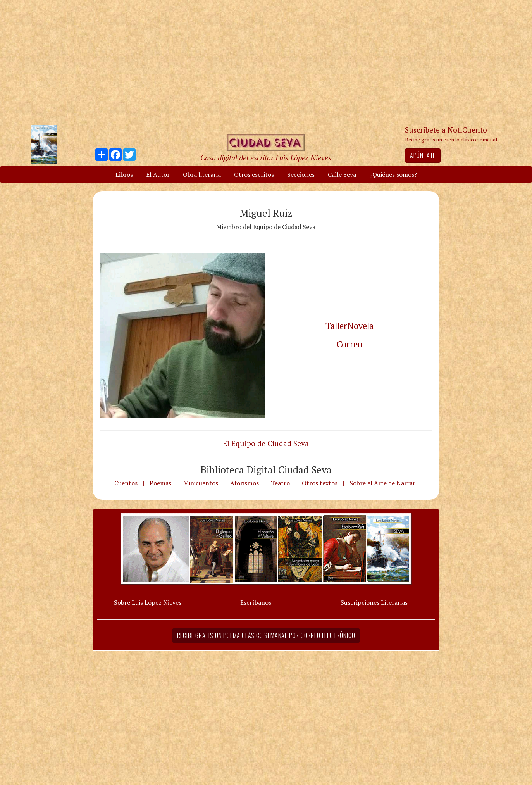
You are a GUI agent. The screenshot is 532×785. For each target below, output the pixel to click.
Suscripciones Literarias (374, 602)
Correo (350, 344)
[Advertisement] (266, 62)
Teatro (280, 483)
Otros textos (320, 483)
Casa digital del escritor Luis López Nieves (266, 158)
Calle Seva (342, 174)
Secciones (301, 174)
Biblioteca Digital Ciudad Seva (266, 469)
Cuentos (126, 483)
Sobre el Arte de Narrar (382, 483)
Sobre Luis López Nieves (148, 602)
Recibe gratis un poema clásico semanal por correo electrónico (266, 635)
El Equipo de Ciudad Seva (266, 443)
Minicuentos (201, 483)
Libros (124, 174)
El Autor (158, 174)
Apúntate (423, 155)
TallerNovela (350, 326)
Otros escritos (254, 174)
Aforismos (244, 483)
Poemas (160, 483)
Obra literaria (202, 174)
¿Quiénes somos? (393, 174)
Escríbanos (256, 602)
